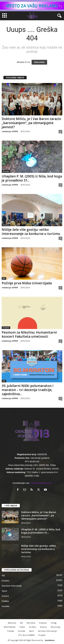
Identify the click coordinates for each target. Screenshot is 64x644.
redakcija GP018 (10, 131)
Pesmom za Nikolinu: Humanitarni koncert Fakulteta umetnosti (29, 334)
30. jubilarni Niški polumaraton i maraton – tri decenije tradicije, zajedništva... (28, 390)
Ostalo (22, 627)
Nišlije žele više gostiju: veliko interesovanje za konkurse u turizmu (31, 232)
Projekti (42, 635)
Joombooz (50, 640)
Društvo (6, 225)
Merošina (31, 623)
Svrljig (54, 623)
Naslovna (12, 623)
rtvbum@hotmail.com (41, 483)
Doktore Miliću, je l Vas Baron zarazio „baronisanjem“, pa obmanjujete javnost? (31, 123)
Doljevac (43, 623)
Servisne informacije (12, 586)
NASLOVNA (39, 62)
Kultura (5, 596)
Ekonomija (55, 627)
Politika (5, 601)
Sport (4, 591)
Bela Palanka (10, 627)
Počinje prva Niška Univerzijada (27, 283)
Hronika (6, 171)
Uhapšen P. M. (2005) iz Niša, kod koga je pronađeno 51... (32, 178)
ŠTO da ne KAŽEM (26, 635)
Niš (4, 114)
